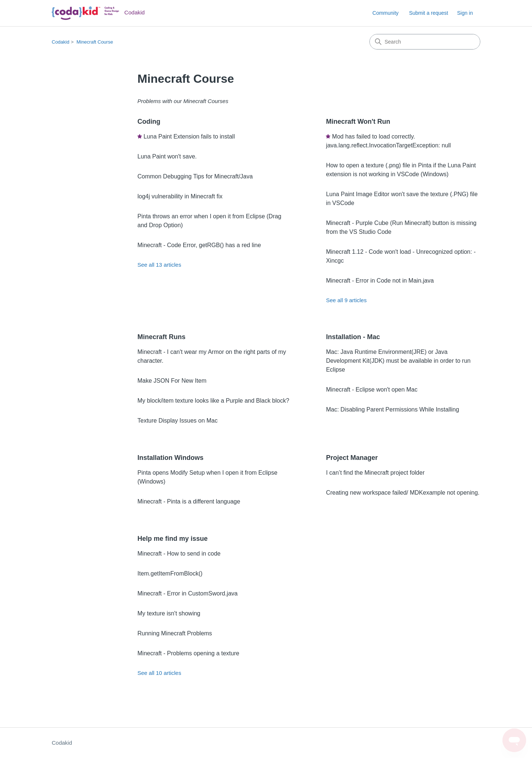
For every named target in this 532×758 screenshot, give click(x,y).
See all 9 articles (346, 300)
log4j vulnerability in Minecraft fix (180, 196)
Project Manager (352, 458)
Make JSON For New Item (172, 381)
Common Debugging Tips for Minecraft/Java (195, 176)
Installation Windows (170, 458)
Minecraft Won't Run (358, 122)
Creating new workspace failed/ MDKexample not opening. (403, 493)
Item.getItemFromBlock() (170, 573)
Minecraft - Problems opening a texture (188, 653)
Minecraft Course (95, 42)
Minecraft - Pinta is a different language (189, 501)
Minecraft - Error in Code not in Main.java (380, 281)
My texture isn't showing (169, 613)
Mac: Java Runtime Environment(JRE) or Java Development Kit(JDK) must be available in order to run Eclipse (398, 361)
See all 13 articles (159, 265)
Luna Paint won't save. (167, 156)
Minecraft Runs (161, 337)
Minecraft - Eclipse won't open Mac (372, 390)
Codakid (61, 42)
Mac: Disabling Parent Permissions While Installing (392, 409)
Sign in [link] (465, 13)
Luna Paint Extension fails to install (189, 136)
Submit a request (429, 13)
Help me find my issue (173, 539)
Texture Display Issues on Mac (178, 421)
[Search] (425, 42)
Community (386, 13)
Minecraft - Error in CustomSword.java (187, 593)
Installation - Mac (353, 337)
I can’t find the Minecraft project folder (375, 473)
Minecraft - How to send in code (179, 554)
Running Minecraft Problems (175, 633)
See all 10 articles (159, 673)
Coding (149, 122)
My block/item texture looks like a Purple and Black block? (213, 401)
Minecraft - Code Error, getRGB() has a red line (199, 245)
